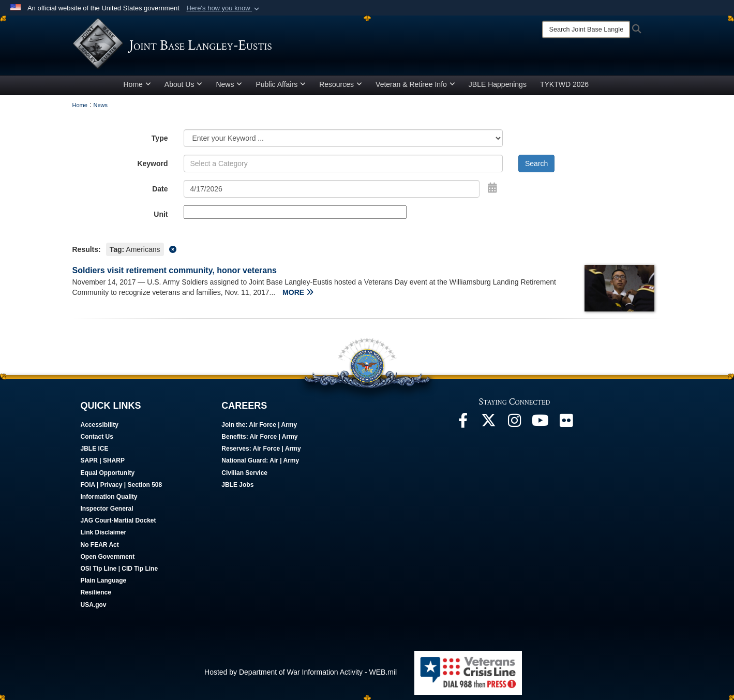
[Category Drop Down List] (343, 138)
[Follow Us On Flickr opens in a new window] (566, 423)
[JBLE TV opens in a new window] (541, 423)
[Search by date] (332, 189)
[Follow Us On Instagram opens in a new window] (515, 423)
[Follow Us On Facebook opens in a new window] (463, 423)
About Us (184, 84)
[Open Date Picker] (492, 188)
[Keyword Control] (343, 163)
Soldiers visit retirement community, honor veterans (175, 270)
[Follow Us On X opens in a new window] (489, 423)
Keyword (152, 163)
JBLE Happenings (498, 84)
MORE (298, 292)
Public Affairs (281, 84)
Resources (341, 84)
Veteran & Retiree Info (415, 84)
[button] (224, 8)
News (229, 84)
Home (137, 84)
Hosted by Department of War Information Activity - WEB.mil (301, 672)
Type (160, 138)
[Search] (586, 29)
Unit (161, 214)
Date (160, 189)
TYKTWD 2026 (564, 84)
